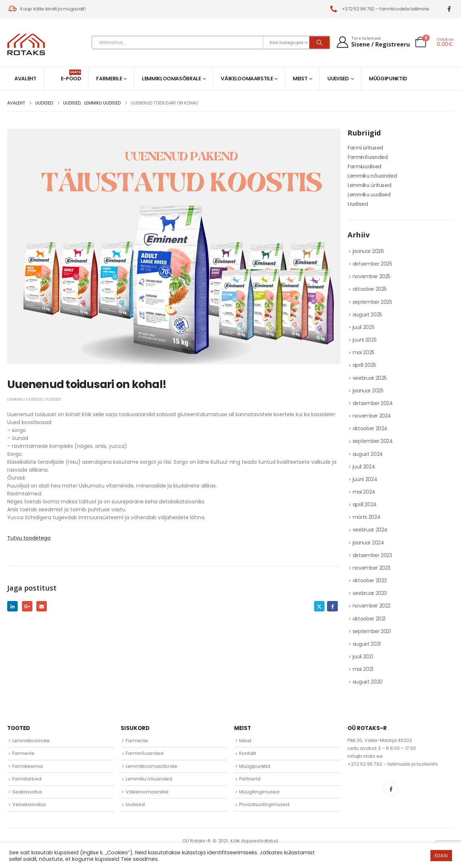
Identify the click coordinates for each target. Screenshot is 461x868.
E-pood (71, 76)
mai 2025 (364, 352)
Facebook (332, 606)
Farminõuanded (368, 157)
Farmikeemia (28, 766)
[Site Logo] (26, 44)
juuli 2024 (364, 467)
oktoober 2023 (370, 580)
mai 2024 (364, 492)
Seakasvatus (27, 792)
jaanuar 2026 (368, 251)
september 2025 (372, 302)
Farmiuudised (364, 166)
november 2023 (372, 568)
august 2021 (367, 644)
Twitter (319, 606)
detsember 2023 (372, 555)
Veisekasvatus (29, 804)
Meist (300, 79)
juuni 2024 (365, 479)
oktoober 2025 (370, 289)
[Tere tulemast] (372, 42)
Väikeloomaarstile (247, 79)
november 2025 (372, 276)
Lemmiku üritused (369, 185)
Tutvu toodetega (29, 538)
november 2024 (372, 416)
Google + (27, 606)
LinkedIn (12, 606)
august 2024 (368, 454)
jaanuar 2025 (368, 391)
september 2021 (372, 631)
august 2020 (368, 682)
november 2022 (372, 606)
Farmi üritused (365, 148)
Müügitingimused (259, 792)
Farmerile (109, 79)
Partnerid (250, 779)
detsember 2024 (373, 403)
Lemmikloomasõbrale (171, 79)
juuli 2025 (364, 327)
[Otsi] (319, 43)
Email (42, 606)
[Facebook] (449, 9)
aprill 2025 (364, 365)
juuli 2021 (363, 656)
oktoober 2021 (369, 619)
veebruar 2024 (370, 530)
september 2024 (373, 441)
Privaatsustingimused (264, 804)
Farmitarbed (27, 779)
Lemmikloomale (31, 741)
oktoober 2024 (370, 428)
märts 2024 (367, 517)
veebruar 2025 (370, 378)
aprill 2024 (365, 504)
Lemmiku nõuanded (372, 176)
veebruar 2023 (370, 593)
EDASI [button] (441, 856)
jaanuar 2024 (368, 543)
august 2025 (367, 315)
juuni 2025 (365, 340)
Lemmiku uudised (25, 399)
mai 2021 (363, 669)
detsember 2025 (372, 264)
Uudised (338, 79)
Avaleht (25, 79)
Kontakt (248, 753)
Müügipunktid (388, 79)
